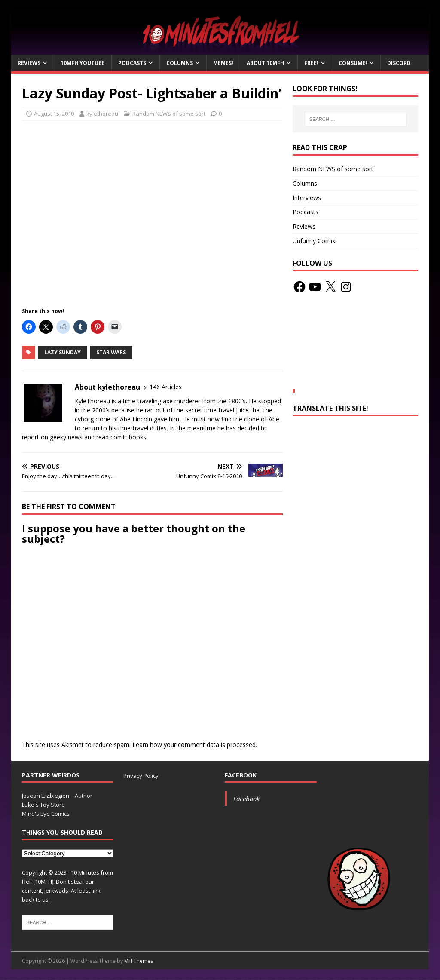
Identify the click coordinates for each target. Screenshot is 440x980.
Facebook (241, 775)
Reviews (29, 63)
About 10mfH (265, 63)
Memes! (223, 63)
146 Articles (166, 387)
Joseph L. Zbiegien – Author (57, 796)
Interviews (307, 198)
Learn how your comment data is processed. (195, 745)
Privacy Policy (141, 776)
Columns (180, 63)
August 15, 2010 (54, 114)
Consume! (353, 63)
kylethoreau (102, 114)
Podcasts (132, 63)
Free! (311, 63)
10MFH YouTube (83, 63)
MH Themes (139, 961)
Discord (399, 63)
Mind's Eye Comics (46, 814)
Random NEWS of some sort (169, 114)
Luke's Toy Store (43, 805)
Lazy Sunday (63, 352)
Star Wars (111, 352)
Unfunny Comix (314, 241)
